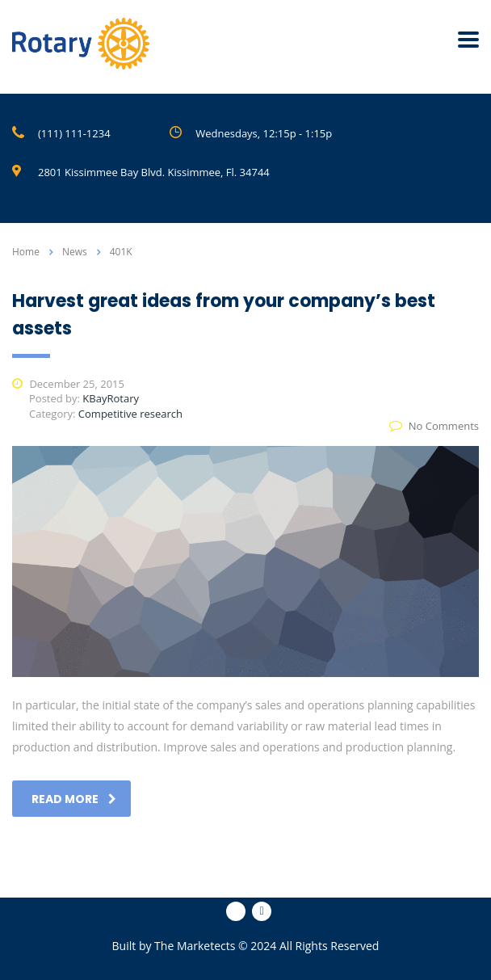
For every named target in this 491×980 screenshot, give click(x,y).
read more (74, 799)
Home (26, 252)
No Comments (434, 426)
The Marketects (195, 946)
